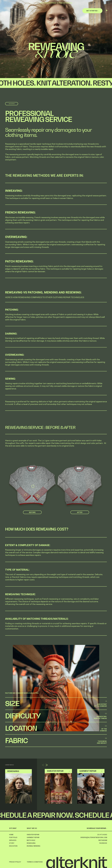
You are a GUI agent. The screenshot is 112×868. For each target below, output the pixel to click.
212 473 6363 (102, 835)
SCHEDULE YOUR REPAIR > (97, 828)
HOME (11, 835)
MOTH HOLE (31, 840)
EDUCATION (13, 846)
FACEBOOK (103, 843)
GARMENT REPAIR (33, 837)
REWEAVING (31, 843)
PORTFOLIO (13, 837)
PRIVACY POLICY (15, 862)
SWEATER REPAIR (33, 835)
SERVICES (13, 840)
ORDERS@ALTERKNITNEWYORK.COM (94, 837)
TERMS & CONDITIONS (35, 862)
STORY (12, 843)
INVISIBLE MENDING (34, 846)
